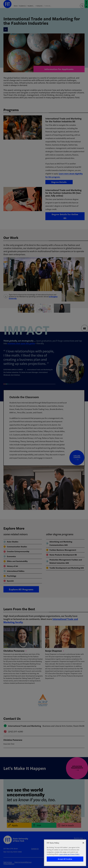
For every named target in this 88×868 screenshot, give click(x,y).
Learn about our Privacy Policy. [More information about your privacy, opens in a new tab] (69, 854)
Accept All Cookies (65, 859)
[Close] (83, 843)
